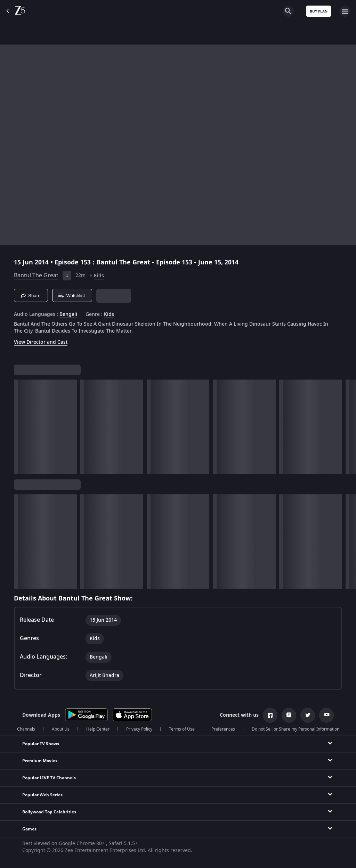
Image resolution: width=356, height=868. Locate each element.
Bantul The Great (36, 276)
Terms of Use (182, 729)
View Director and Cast (41, 342)
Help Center (98, 729)
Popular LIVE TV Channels (49, 778)
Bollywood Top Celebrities (49, 812)
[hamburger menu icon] (345, 11)
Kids (99, 276)
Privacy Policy (139, 729)
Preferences (223, 729)
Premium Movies (40, 761)
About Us (61, 729)
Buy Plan (319, 11)
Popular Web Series (42, 795)
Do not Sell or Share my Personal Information (296, 729)
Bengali (68, 314)
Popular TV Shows (41, 744)
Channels (26, 729)
